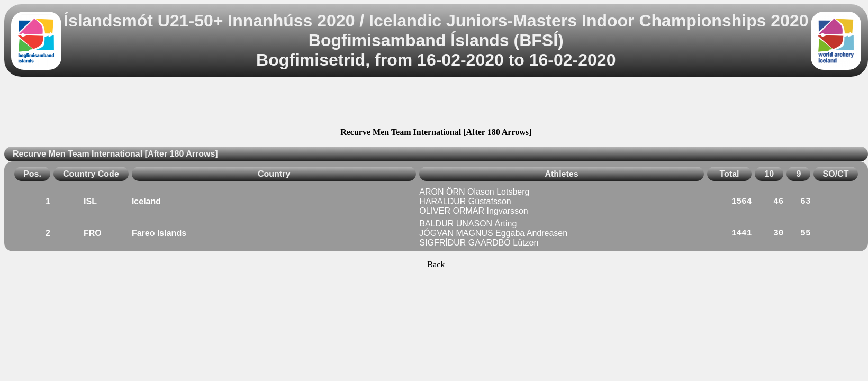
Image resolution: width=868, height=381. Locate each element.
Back (436, 264)
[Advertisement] (436, 104)
